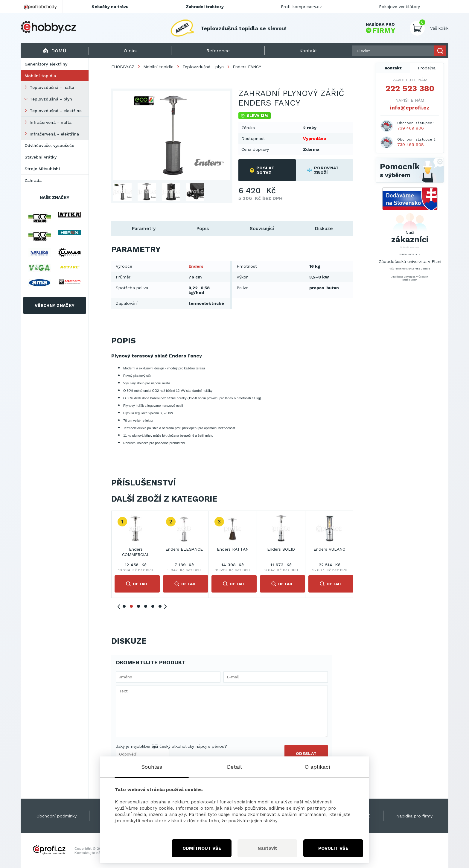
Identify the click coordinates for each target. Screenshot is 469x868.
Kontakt (393, 68)
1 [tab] (124, 606)
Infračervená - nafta (51, 122)
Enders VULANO (329, 549)
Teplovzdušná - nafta (52, 87)
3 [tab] (138, 606)
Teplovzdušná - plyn (51, 99)
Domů (55, 51)
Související (262, 228)
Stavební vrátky (41, 157)
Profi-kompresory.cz (301, 7)
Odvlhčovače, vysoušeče (49, 145)
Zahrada (33, 180)
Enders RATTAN (233, 549)
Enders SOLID (281, 549)
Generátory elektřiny (46, 64)
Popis (202, 228)
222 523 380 (410, 89)
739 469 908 (411, 144)
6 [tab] (160, 606)
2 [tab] (131, 606)
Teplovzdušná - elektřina (56, 111)
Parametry (144, 228)
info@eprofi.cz (410, 108)
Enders (196, 266)
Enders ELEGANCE (184, 549)
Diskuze (324, 228)
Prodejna (427, 68)
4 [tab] (146, 606)
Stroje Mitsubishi (42, 169)
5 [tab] (153, 606)
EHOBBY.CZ (123, 67)
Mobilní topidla (40, 76)
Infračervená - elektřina (54, 134)
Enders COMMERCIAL (136, 552)
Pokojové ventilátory (399, 7)
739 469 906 (411, 128)
